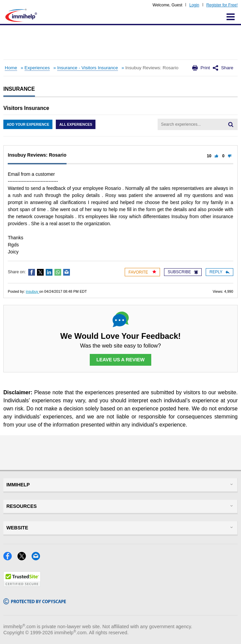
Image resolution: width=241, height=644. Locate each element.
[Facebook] (10, 558)
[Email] (38, 558)
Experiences (37, 68)
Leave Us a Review (121, 360)
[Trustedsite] (22, 585)
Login (194, 5)
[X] (25, 558)
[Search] (231, 124)
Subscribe (183, 272)
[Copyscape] (35, 602)
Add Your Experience (28, 124)
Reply (219, 272)
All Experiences (76, 124)
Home (11, 68)
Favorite (142, 272)
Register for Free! (222, 5)
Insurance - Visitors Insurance (88, 68)
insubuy (33, 291)
